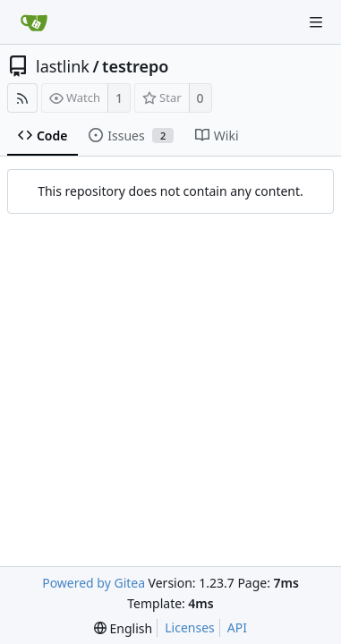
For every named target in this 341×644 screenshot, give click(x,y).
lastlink (63, 66)
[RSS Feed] (22, 98)
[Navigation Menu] (316, 22)
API (237, 627)
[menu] (123, 628)
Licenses (190, 627)
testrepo (135, 66)
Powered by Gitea (94, 583)
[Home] (34, 22)
